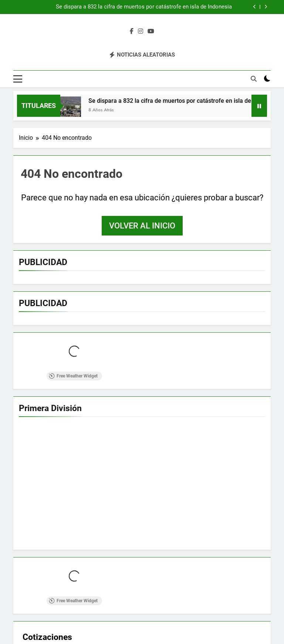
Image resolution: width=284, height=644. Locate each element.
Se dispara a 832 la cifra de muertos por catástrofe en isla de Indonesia (144, 7)
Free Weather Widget (73, 376)
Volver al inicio (142, 226)
